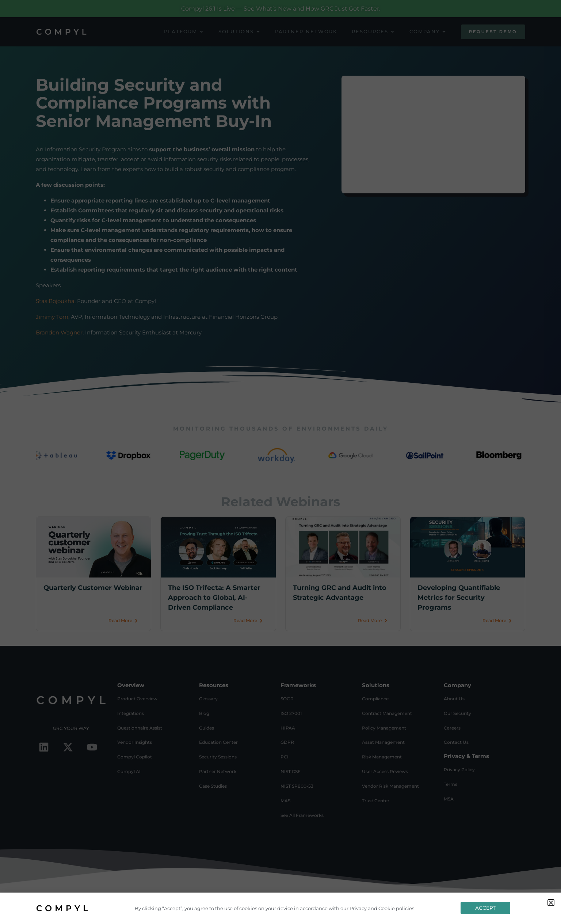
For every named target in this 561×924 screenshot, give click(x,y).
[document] (280, 462)
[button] (551, 903)
